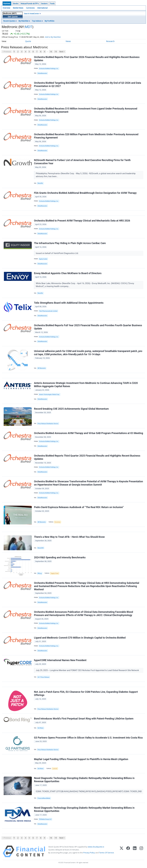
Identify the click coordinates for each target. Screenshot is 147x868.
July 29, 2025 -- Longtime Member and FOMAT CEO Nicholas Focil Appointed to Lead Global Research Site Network (88, 670)
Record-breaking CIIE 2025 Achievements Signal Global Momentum (71, 409)
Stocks (16, 4)
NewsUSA (41, 548)
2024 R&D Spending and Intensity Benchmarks (60, 557)
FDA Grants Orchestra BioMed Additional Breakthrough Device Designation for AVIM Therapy (85, 193)
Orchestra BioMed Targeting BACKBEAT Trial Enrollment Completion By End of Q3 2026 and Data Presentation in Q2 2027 (87, 84)
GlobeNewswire (42, 73)
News (68, 41)
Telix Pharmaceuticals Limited (48, 311)
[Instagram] (141, 851)
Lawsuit (55, 769)
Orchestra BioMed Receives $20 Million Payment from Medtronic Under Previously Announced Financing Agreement (86, 136)
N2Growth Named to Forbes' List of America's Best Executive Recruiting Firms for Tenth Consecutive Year (82, 162)
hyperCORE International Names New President (60, 660)
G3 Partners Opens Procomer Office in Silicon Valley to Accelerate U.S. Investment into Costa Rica (88, 738)
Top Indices (37, 21)
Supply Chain (55, 573)
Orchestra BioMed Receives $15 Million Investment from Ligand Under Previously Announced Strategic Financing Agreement (86, 110)
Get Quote (13, 17)
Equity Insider (43, 259)
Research (110, 41)
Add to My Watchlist (57, 37)
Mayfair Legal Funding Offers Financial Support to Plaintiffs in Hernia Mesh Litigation (81, 759)
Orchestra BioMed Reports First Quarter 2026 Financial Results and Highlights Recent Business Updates (87, 59)
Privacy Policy (89, 853)
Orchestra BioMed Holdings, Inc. (49, 69)
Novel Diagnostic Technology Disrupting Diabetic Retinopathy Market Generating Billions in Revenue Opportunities (84, 780)
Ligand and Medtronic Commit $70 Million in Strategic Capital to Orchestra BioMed (80, 638)
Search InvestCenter (32, 14)
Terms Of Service (106, 853)
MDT (29, 27)
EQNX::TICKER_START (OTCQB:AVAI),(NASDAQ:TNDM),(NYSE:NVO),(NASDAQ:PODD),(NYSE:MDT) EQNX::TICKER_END (89, 791)
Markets (7, 4)
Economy (57, 522)
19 (56, 52)
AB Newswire (42, 368)
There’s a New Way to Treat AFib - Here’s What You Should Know (69, 537)
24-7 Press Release (43, 677)
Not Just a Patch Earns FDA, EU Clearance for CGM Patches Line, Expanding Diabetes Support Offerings (86, 693)
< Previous (7, 52)
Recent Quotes (9, 21)
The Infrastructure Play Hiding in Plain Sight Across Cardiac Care (70, 243)
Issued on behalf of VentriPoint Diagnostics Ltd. (57, 253)
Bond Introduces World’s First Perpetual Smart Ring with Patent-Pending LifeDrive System (84, 719)
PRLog (40, 573)
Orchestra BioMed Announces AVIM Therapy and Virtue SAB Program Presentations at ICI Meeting (89, 433)
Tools (52, 4)
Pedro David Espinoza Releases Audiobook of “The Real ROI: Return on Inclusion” (79, 507)
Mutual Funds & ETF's (30, 4)
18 (51, 52)
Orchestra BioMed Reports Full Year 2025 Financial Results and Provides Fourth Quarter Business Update (88, 327)
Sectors (44, 4)
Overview (6, 8)
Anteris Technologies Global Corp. (49, 394)
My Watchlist (23, 21)
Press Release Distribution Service (48, 424)
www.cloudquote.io (96, 847)
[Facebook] (128, 851)
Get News (41, 728)
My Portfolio (50, 21)
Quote (28, 41)
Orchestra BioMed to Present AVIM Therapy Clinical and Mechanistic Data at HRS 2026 (82, 221)
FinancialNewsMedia (44, 798)
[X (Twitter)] (121, 851)
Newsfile (40, 183)
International (42, 8)
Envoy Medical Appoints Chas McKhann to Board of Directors (68, 273)
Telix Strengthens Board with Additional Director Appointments (69, 303)
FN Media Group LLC (45, 819)
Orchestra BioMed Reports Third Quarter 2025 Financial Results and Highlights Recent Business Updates (87, 457)
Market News (18, 8)
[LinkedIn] (135, 851)
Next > (62, 52)
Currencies (30, 8)
